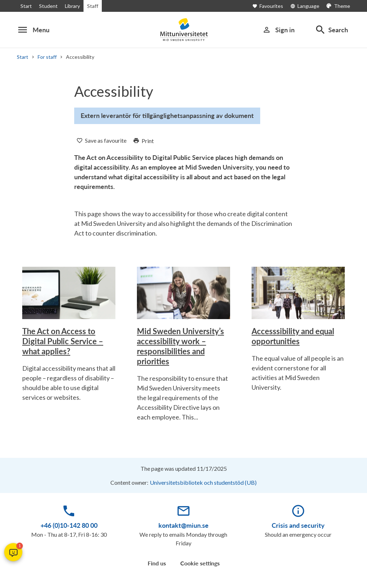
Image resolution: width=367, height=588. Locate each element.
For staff (46, 57)
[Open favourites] (273, 6)
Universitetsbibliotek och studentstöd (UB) (204, 482)
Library (71, 6)
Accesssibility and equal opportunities (293, 336)
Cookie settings (200, 563)
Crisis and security (298, 525)
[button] (13, 552)
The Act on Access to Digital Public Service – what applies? (63, 341)
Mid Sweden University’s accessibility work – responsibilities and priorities (180, 346)
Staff (91, 6)
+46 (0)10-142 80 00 (69, 525)
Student (47, 6)
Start (26, 6)
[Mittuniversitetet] (183, 30)
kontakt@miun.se (183, 525)
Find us (157, 563)
